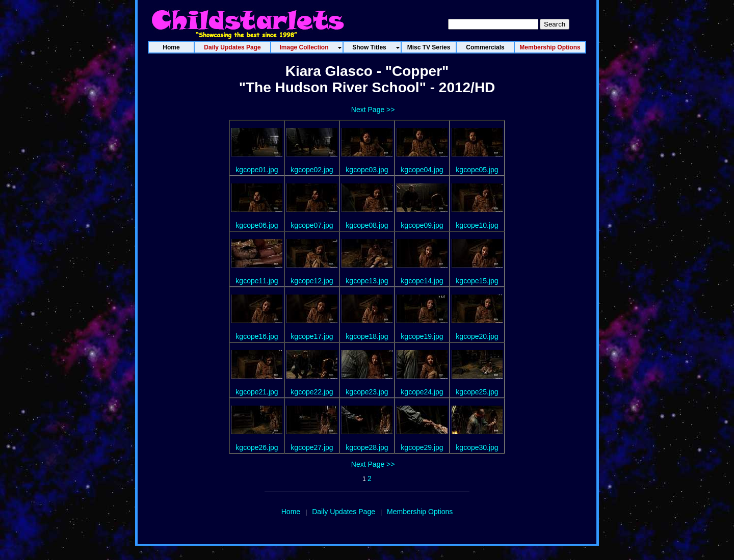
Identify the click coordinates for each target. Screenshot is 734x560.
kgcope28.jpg (367, 447)
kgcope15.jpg (477, 281)
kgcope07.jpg (312, 225)
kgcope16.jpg (257, 336)
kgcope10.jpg (477, 225)
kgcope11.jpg (257, 281)
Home (291, 512)
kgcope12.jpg (312, 281)
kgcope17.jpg (312, 336)
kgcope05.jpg (477, 170)
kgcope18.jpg (367, 336)
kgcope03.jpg (367, 170)
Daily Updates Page (344, 512)
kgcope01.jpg (257, 170)
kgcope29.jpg (422, 447)
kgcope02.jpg (312, 170)
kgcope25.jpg (477, 392)
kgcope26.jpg (257, 447)
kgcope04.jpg (422, 170)
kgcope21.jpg (257, 392)
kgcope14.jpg (422, 281)
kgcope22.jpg (312, 392)
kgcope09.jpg (422, 225)
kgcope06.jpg (257, 225)
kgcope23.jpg (367, 392)
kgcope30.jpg (477, 447)
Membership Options (420, 512)
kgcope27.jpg (312, 447)
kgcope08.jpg (367, 225)
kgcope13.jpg (367, 281)
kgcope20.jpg (477, 336)
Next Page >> (373, 110)
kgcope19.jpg (422, 336)
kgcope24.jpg (422, 392)
